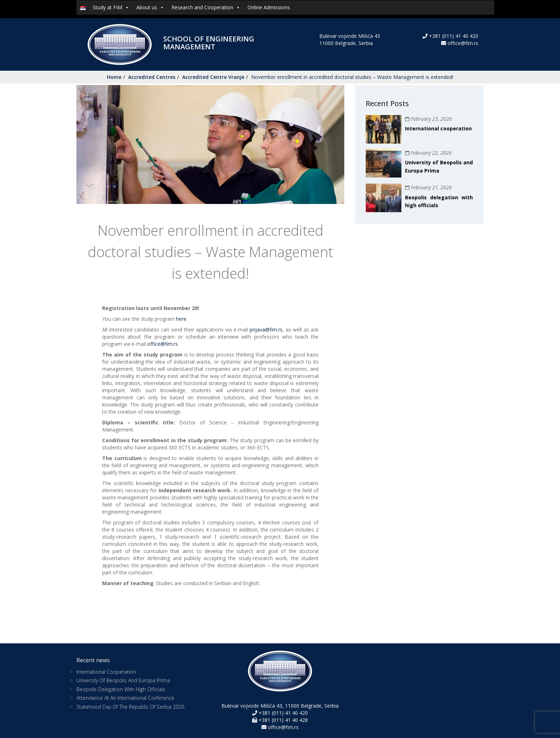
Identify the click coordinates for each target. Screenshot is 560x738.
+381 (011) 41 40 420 (453, 36)
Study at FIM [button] (111, 8)
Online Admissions (269, 7)
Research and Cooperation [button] (206, 8)
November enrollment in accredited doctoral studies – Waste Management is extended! (352, 77)
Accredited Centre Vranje (213, 77)
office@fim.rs (463, 43)
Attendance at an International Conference (125, 698)
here (181, 319)
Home (114, 77)
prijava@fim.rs (266, 330)
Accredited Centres (152, 77)
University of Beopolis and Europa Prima (123, 680)
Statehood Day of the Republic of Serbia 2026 (130, 707)
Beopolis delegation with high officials (121, 689)
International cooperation (438, 128)
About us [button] (150, 8)
